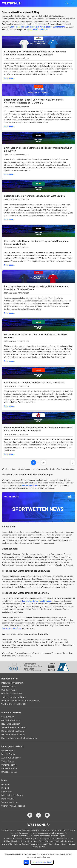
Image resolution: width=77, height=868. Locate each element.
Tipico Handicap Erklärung (14, 697)
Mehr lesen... (10, 78)
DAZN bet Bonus (9, 772)
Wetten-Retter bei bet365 (14, 704)
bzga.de (41, 833)
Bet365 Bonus (8, 751)
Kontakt (5, 788)
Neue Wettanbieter (11, 724)
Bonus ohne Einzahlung (13, 731)
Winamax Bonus (9, 765)
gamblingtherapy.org (54, 833)
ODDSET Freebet (9, 690)
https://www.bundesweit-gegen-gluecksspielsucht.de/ (36, 836)
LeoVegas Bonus (9, 768)
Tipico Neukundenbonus (37, 29)
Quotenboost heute (11, 720)
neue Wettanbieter (29, 485)
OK (26, 862)
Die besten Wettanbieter (13, 734)
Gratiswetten (8, 717)
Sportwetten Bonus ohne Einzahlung (37, 601)
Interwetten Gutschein (12, 628)
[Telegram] (39, 815)
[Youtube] (47, 815)
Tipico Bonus (8, 761)
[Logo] (39, 825)
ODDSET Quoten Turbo (12, 693)
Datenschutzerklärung (12, 795)
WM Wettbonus (9, 686)
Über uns (6, 784)
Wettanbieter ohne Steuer (14, 727)
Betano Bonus (8, 754)
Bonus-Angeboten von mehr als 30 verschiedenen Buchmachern (37, 27)
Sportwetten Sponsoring (13, 806)
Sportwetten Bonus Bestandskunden (19, 738)
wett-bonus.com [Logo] (16, 3)
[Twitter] (30, 815)
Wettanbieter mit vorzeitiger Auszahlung (21, 700)
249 (44, 463)
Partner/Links (8, 799)
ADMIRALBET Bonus (11, 758)
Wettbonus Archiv (10, 802)
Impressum (7, 792)
